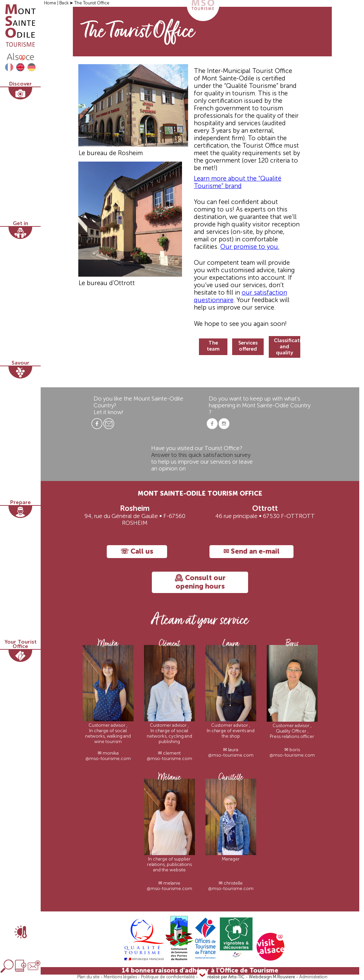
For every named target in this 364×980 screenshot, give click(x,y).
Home (51, 3)
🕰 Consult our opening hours (200, 583)
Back (64, 3)
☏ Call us (137, 552)
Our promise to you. (250, 247)
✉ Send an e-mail (251, 552)
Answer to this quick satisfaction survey (201, 455)
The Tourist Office (92, 3)
